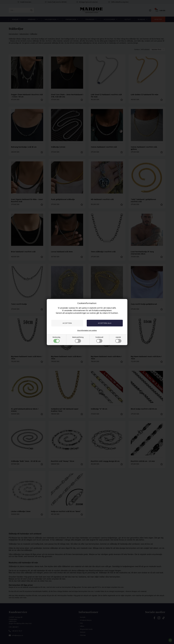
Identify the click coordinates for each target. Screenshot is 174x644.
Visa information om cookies (87, 330)
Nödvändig (56, 339)
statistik (118, 339)
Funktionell (99, 339)
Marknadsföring (78, 339)
